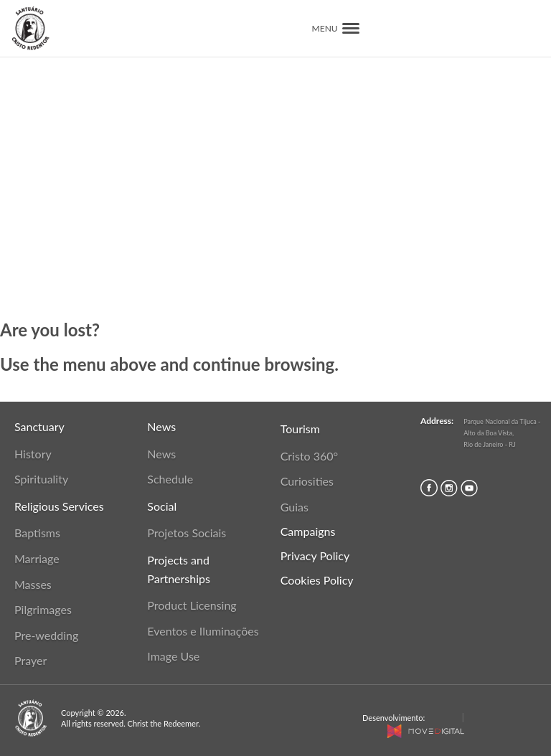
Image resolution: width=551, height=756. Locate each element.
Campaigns (308, 531)
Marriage (37, 558)
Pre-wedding (46, 635)
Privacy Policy (315, 556)
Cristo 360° (310, 456)
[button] (351, 28)
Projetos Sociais (187, 533)
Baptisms (37, 533)
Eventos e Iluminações (203, 631)
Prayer (30, 660)
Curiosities (307, 481)
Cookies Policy (317, 580)
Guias (295, 507)
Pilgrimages (43, 609)
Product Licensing (192, 605)
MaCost (443, 718)
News (161, 454)
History (33, 454)
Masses (33, 584)
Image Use (173, 656)
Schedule (170, 479)
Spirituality (41, 479)
